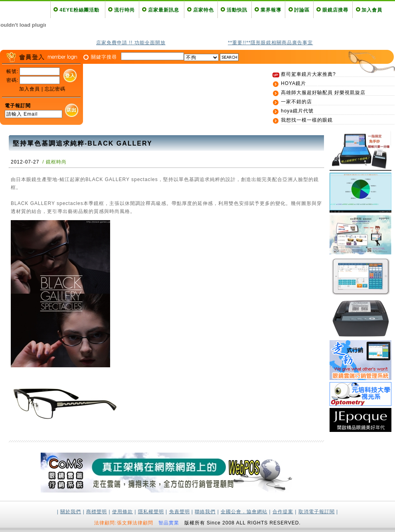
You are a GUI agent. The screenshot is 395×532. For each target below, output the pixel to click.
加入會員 (372, 10)
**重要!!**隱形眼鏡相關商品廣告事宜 (270, 43)
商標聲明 (97, 512)
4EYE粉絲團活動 (79, 10)
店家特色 (203, 10)
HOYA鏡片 (293, 83)
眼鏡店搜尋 (335, 10)
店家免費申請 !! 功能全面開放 (131, 43)
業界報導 (271, 10)
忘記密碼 (55, 89)
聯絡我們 (205, 512)
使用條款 (122, 512)
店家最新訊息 (164, 10)
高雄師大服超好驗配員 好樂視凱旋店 (323, 93)
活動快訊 (237, 10)
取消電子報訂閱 (317, 512)
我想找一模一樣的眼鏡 (307, 120)
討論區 (302, 10)
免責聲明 (180, 512)
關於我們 (71, 512)
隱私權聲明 (151, 512)
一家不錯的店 (296, 102)
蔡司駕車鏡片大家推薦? (308, 74)
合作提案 (283, 512)
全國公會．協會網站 (244, 512)
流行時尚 (124, 10)
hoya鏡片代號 (297, 111)
